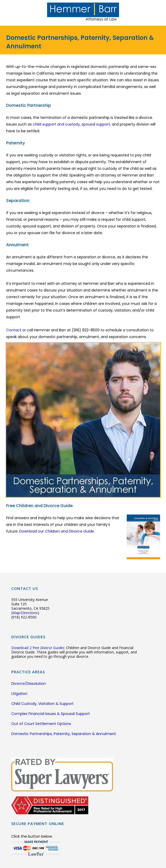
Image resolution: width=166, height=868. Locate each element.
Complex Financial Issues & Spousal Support (51, 714)
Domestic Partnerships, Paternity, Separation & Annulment (64, 734)
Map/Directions (25, 613)
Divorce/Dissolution (29, 684)
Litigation (19, 694)
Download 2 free (38, 648)
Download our (57, 531)
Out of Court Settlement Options (41, 724)
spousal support (96, 124)
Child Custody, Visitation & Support (42, 704)
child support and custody (56, 124)
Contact (14, 330)
